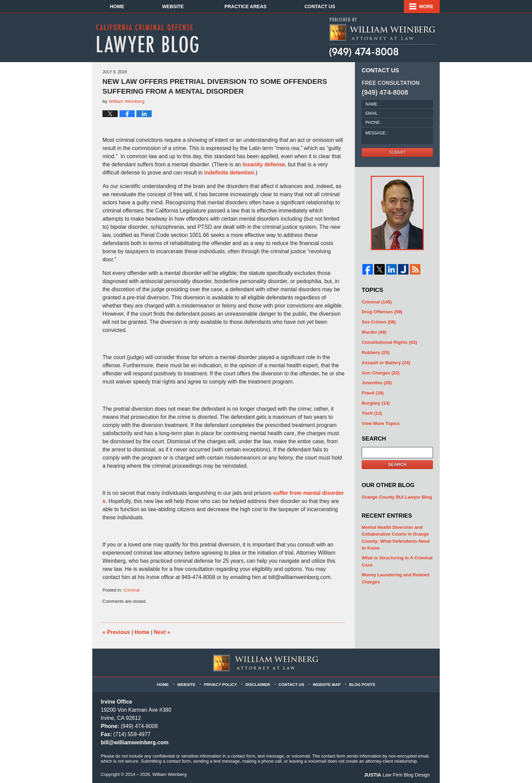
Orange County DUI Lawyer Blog (396, 494)
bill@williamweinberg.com (135, 742)
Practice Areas (317, 6)
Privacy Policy (222, 684)
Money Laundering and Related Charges (394, 574)
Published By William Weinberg (382, 37)
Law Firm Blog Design (399, 775)
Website (178, 6)
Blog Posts (361, 684)
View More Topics (380, 421)
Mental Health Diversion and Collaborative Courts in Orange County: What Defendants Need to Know (395, 535)
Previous (116, 632)
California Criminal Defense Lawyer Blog (147, 38)
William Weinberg (169, 774)
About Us (242, 6)
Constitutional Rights (388, 342)
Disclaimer (258, 684)
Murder (374, 331)
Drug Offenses (381, 312)
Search (397, 462)
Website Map (326, 684)
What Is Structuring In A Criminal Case (396, 558)
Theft (372, 411)
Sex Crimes (378, 322)
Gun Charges (380, 371)
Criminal (131, 590)
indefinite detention (229, 173)
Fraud (372, 391)
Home (120, 6)
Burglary (375, 401)
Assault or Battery (385, 361)
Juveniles (376, 381)
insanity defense (263, 164)
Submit (397, 152)
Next (162, 632)
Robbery (375, 351)
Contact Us (394, 6)
